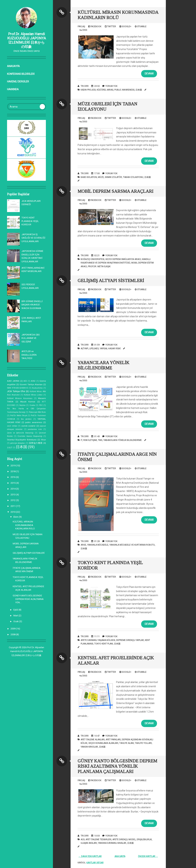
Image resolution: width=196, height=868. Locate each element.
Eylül (16, 610)
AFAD (33, 381)
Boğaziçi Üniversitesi (92, 259)
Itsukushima (37, 388)
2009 (13, 629)
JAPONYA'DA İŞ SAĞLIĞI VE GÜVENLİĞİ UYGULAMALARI (33, 238)
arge (83, 545)
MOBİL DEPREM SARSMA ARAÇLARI (115, 191)
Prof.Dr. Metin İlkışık (19, 416)
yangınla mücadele (98, 545)
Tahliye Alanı (126, 743)
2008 (13, 634)
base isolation (89, 177)
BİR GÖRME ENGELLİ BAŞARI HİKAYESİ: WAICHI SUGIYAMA (32, 305)
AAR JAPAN (13, 381)
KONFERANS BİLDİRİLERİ (21, 74)
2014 (13, 489)
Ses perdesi (26, 419)
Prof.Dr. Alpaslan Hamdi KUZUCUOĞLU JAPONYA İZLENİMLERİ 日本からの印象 (27, 40)
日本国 (21, 447)
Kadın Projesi (88, 90)
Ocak (16, 621)
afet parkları (113, 740)
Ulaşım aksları (89, 843)
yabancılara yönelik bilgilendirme (123, 440)
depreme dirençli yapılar (130, 640)
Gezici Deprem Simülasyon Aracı (123, 259)
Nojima (22, 405)
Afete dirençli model (124, 840)
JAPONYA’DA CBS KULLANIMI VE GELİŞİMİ (31, 338)
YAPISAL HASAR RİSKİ (110, 349)
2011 (13, 506)
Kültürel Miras (105, 90)
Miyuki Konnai (28, 402)
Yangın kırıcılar (89, 747)
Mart (16, 616)
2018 (13, 471)
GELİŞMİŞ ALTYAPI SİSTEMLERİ (29, 553)
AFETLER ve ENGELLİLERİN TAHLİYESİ (29, 355)
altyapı (84, 349)
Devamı (149, 74)
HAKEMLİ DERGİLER (18, 82)
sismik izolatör (28, 426)
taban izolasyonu (133, 177)
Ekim (16, 517)
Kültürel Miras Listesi (33, 395)
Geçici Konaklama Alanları (103, 743)
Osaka (32, 405)
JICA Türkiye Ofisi (16, 391)
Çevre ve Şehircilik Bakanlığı (20, 433)
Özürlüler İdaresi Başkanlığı (30, 436)
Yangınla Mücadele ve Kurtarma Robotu (132, 545)
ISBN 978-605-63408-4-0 (17, 388)
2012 (13, 500)
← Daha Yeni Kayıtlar (90, 856)
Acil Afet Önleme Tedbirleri (96, 840)
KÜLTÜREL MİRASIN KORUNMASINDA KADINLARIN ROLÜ (24, 525)
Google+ (125, 27)
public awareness (34, 422)
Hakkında (13, 89)
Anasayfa (13, 66)
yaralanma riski (35, 429)
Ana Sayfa (120, 856)
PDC (41, 405)
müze (101, 177)
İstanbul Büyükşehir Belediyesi (22, 440)
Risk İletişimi (90, 440)
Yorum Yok (111, 86)
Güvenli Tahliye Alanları (31, 384)
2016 (13, 477)
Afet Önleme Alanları (93, 740)
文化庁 (10, 448)
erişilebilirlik (144, 840)
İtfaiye (43, 440)
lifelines (94, 349)
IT (81, 440)
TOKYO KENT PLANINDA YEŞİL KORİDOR (30, 221)
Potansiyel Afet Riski (37, 412)
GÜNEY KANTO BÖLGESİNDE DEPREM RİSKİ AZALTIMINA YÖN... (28, 599)
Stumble (141, 27)
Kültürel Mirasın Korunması (20, 398)
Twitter (110, 27)
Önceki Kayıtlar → (148, 856)
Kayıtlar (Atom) (95, 863)
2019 (13, 466)
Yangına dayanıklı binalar (112, 843)
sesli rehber (12, 426)
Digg (83, 30)
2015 (13, 483)
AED (25, 381)
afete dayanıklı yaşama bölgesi (98, 640)
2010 (13, 512)
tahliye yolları (143, 743)
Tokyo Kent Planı (104, 644)
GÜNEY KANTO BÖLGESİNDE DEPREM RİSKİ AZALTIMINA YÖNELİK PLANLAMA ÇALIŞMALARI (117, 766)
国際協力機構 (36, 443)
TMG (100, 440)
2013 (13, 495)
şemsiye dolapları (18, 443)
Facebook (95, 27)
